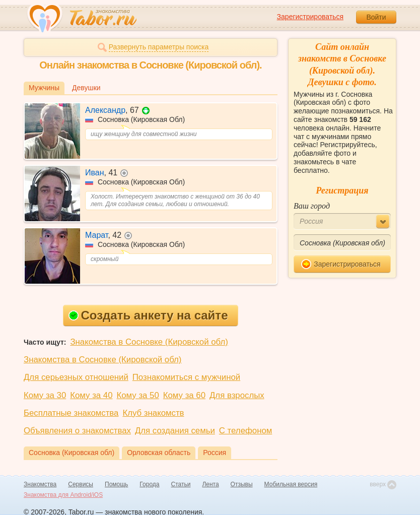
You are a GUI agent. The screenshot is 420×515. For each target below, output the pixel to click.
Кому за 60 (184, 395)
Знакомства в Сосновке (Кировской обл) (149, 342)
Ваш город (312, 206)
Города (149, 484)
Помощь (116, 484)
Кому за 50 (138, 395)
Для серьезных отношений (76, 377)
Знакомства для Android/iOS (63, 495)
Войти (376, 17)
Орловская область (159, 453)
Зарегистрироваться (310, 17)
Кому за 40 (91, 395)
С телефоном (246, 431)
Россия (215, 453)
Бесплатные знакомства (71, 413)
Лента (210, 484)
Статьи (181, 484)
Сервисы (81, 484)
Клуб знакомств (153, 413)
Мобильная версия (291, 484)
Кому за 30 (45, 395)
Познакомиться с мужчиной (186, 377)
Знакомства (40, 484)
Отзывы (242, 484)
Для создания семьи (175, 431)
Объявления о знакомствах (77, 431)
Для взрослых (237, 395)
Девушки (86, 88)
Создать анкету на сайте (148, 315)
